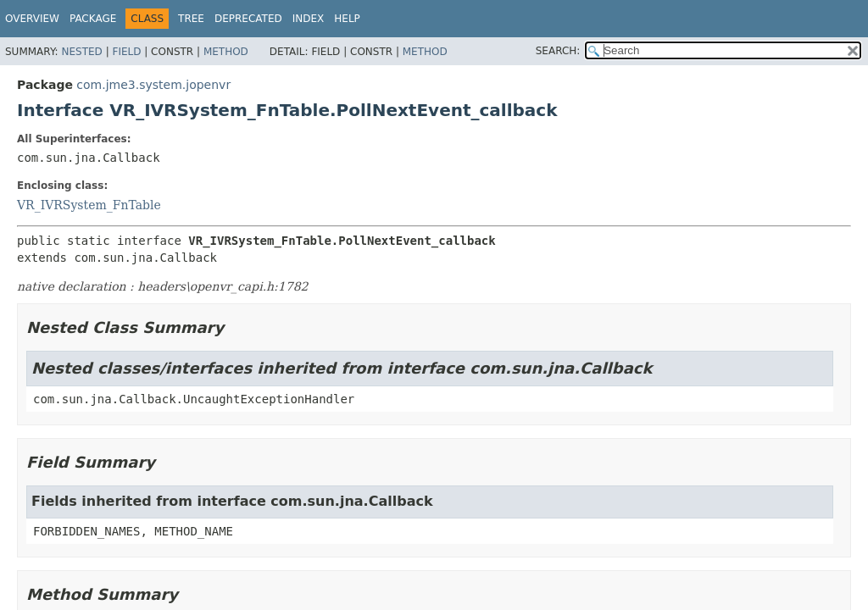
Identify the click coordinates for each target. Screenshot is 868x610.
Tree (191, 19)
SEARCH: (558, 51)
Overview (32, 19)
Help (347, 19)
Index (309, 19)
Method (226, 52)
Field (126, 52)
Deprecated (248, 19)
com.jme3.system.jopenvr (153, 85)
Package (93, 19)
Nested (81, 52)
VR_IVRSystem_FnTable (89, 205)
